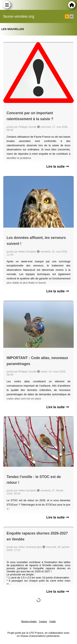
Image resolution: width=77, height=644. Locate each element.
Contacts (43, 622)
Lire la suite (58, 166)
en (71, 16)
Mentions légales (29, 622)
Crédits (53, 622)
